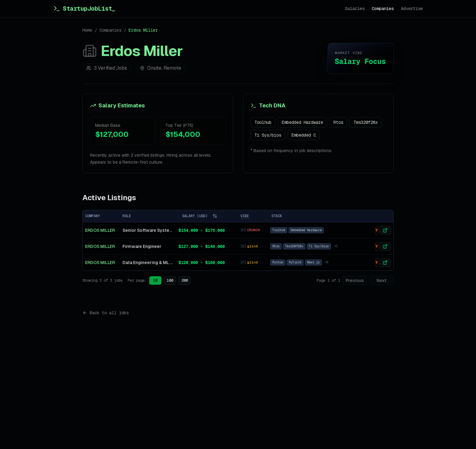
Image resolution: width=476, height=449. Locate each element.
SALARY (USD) (200, 216)
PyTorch (295, 262)
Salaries (355, 9)
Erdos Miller (100, 230)
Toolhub (263, 122)
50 (155, 280)
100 (170, 280)
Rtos (338, 122)
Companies (383, 9)
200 (185, 280)
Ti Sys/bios (268, 135)
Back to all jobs (105, 313)
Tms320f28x (366, 122)
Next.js (313, 262)
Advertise (412, 9)
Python (278, 262)
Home (87, 30)
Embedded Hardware (302, 122)
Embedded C (304, 135)
